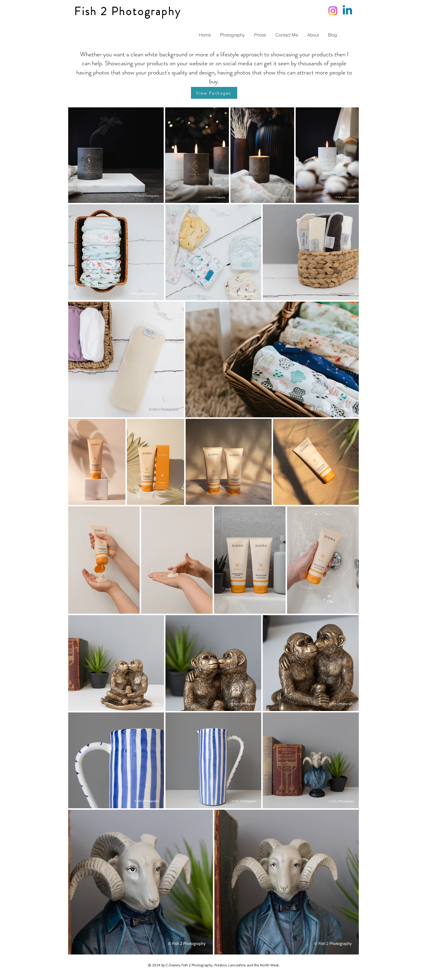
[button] (232, 35)
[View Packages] (214, 93)
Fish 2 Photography (128, 11)
